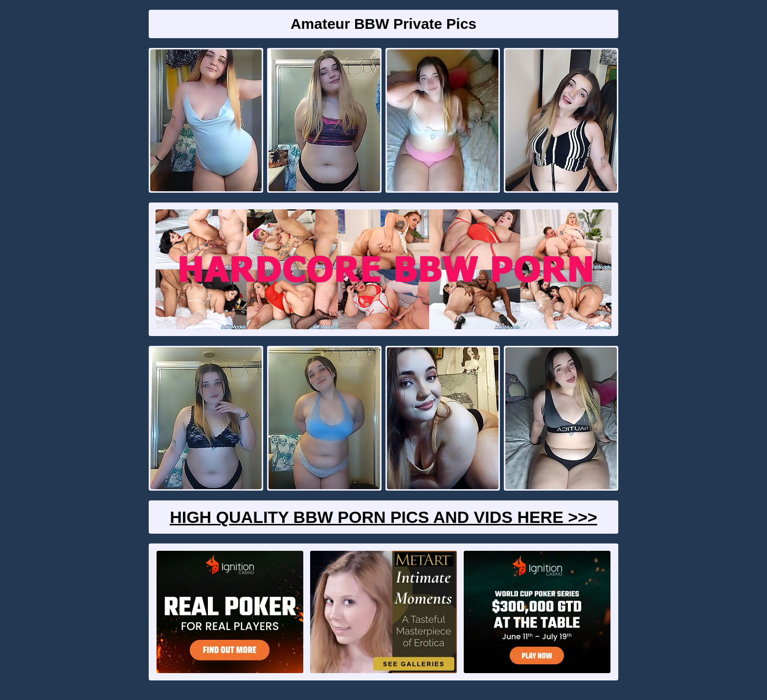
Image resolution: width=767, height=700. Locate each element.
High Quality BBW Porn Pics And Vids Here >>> (383, 517)
